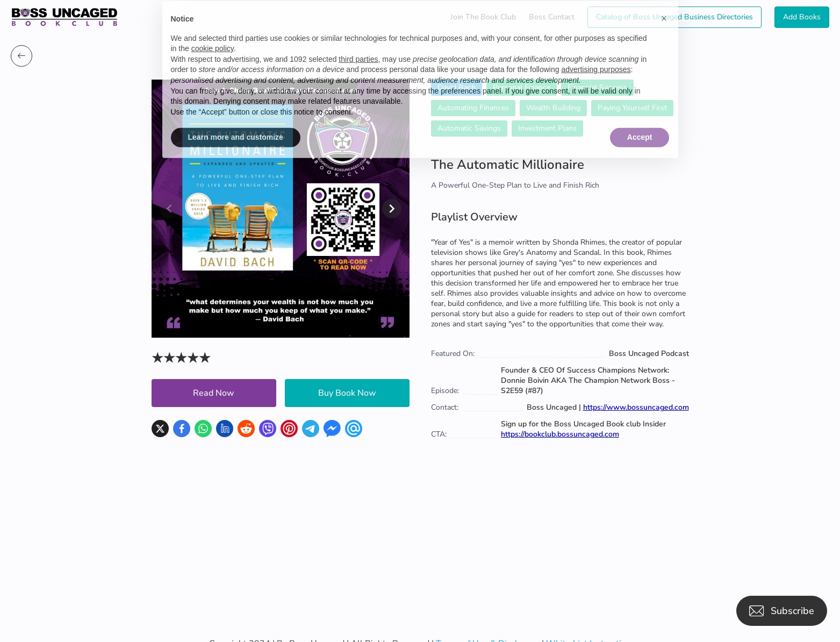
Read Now (214, 393)
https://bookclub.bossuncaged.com (560, 434)
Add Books (802, 17)
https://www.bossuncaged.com (636, 407)
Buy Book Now (347, 393)
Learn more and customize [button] (236, 120)
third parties (358, 41)
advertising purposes (596, 52)
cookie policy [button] (213, 31)
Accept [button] (640, 120)
